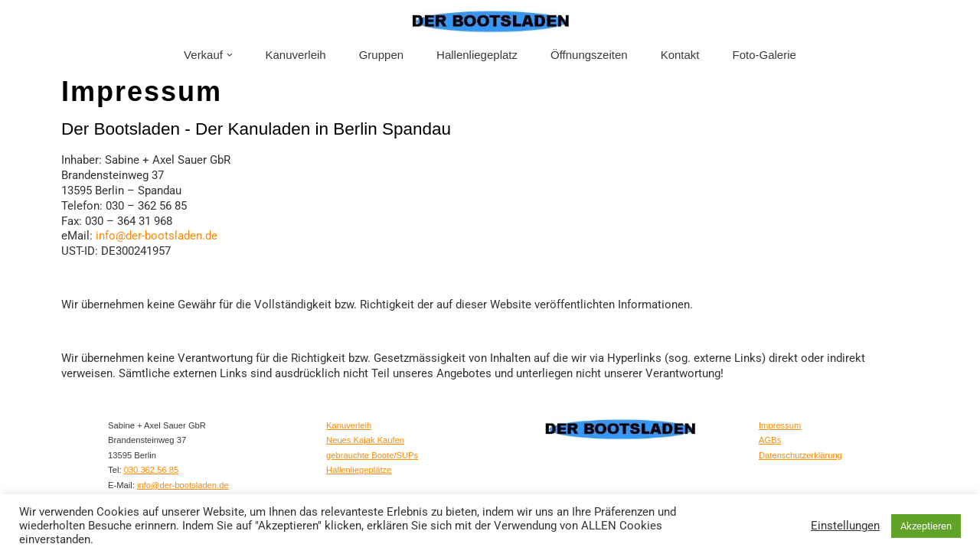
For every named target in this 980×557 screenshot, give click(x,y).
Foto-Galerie (764, 55)
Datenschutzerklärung (800, 452)
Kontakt (680, 55)
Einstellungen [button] (845, 526)
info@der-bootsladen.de (157, 235)
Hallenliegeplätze (359, 467)
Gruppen (381, 55)
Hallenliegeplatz (477, 55)
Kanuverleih (295, 55)
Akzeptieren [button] (926, 526)
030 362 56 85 (152, 467)
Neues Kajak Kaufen (365, 438)
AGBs (770, 438)
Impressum (780, 422)
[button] (230, 55)
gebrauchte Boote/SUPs (372, 452)
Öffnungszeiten (589, 55)
